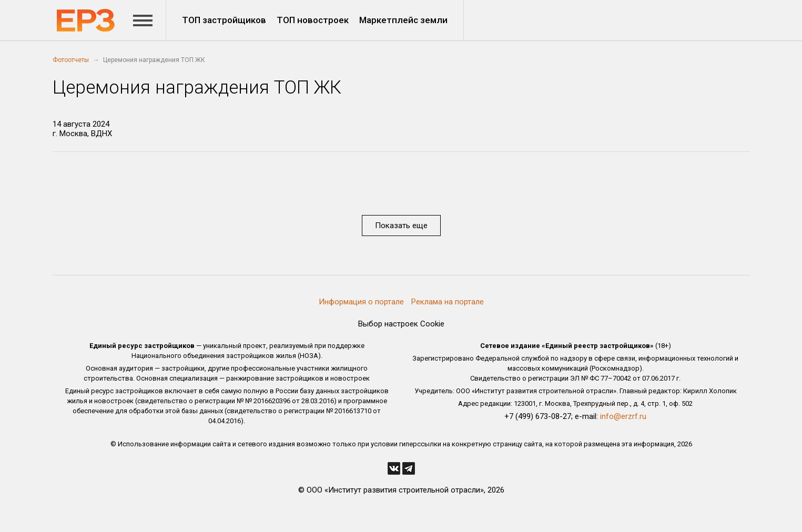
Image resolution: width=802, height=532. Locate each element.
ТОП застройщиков (224, 20)
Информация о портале (361, 302)
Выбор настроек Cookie (401, 324)
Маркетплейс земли (403, 20)
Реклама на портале (448, 302)
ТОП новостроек (313, 20)
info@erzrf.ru (623, 416)
